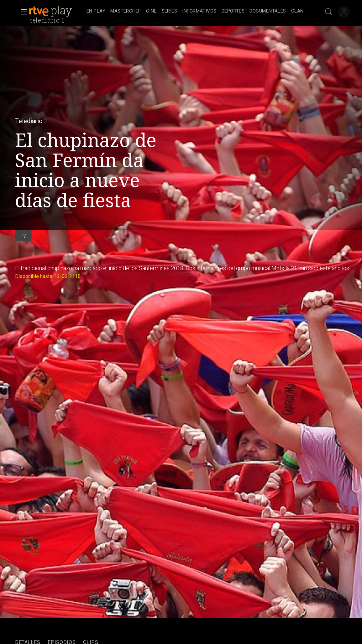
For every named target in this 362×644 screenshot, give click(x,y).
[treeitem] (96, 11)
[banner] (56, 11)
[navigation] (195, 11)
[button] (22, 12)
